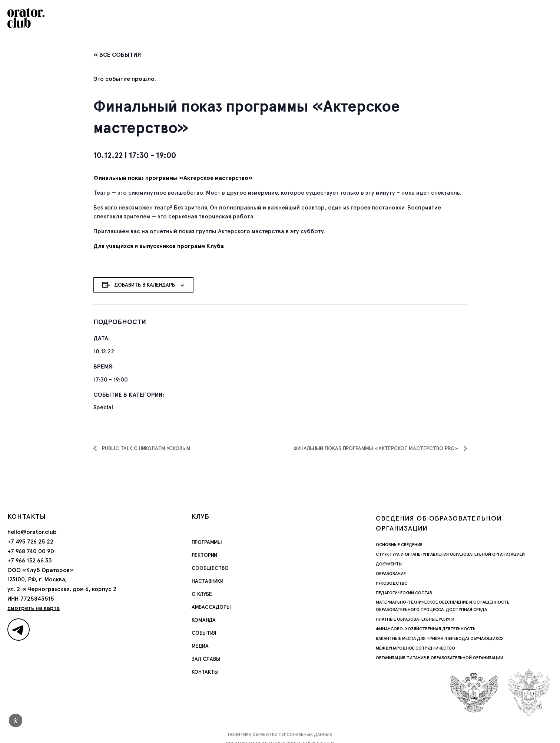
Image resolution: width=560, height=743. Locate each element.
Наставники (208, 581)
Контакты (205, 672)
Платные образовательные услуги (415, 619)
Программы (207, 542)
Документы (389, 564)
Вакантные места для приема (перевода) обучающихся (440, 638)
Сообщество (210, 568)
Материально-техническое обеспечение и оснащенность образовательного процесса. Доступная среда (443, 606)
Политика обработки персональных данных (280, 734)
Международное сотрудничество (415, 648)
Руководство (392, 583)
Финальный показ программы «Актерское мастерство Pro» (377, 448)
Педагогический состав (404, 593)
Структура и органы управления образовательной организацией (450, 554)
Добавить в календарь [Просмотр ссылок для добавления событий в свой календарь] (145, 285)
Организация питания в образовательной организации (440, 658)
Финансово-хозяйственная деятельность (426, 629)
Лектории (204, 555)
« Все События (117, 55)
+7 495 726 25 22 (30, 541)
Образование (391, 574)
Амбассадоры (211, 607)
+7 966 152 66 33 (30, 560)
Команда (204, 620)
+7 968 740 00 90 (31, 551)
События (204, 633)
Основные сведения (399, 545)
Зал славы (206, 659)
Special (103, 407)
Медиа (200, 646)
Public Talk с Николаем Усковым (145, 448)
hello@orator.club (32, 532)
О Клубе (202, 594)
